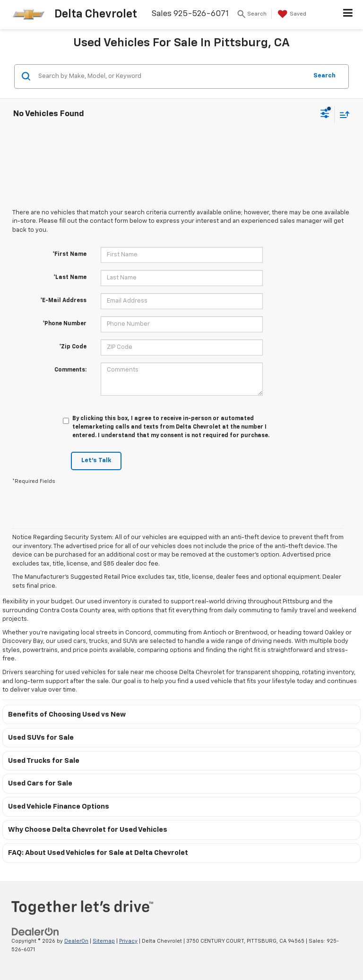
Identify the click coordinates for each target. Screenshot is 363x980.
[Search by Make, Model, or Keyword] (171, 76)
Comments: (70, 370)
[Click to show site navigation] (348, 15)
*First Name (69, 254)
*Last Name (70, 278)
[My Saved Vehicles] (291, 14)
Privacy (128, 941)
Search (324, 76)
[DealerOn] (35, 932)
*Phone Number (65, 324)
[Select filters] (325, 115)
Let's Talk (96, 460)
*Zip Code (73, 347)
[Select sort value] (342, 114)
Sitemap (104, 941)
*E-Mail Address (63, 301)
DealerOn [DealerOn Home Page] (76, 941)
